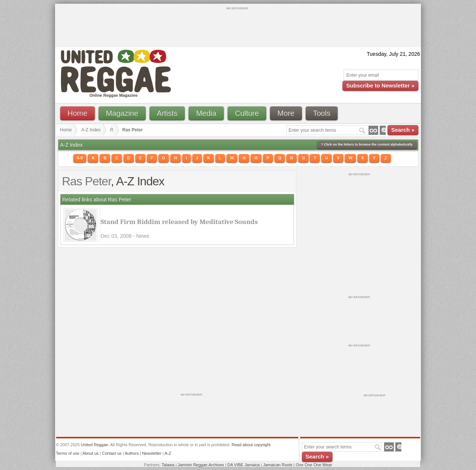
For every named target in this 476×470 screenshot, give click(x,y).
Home (78, 113)
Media (206, 113)
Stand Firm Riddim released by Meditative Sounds (179, 222)
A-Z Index (91, 130)
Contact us (112, 453)
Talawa (168, 465)
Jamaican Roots (278, 465)
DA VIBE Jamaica (244, 465)
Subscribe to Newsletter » (380, 85)
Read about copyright (251, 445)
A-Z (168, 453)
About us (91, 453)
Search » (403, 130)
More (286, 113)
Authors (132, 453)
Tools (322, 113)
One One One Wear (314, 465)
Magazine (122, 113)
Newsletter (152, 453)
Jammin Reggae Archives (201, 465)
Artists (167, 113)
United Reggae (94, 445)
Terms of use (68, 453)
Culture (247, 113)
